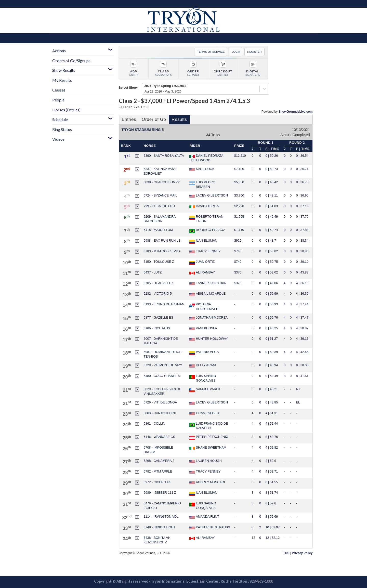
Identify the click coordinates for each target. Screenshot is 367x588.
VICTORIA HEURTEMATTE (204, 307)
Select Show (128, 88)
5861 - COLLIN (154, 424)
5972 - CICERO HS (157, 482)
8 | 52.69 (272, 517)
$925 (238, 241)
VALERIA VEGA (204, 353)
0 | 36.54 (302, 156)
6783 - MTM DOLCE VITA (162, 251)
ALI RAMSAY (202, 273)
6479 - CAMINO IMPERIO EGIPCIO (162, 506)
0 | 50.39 (272, 352)
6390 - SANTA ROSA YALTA (164, 156)
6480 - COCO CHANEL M (162, 376)
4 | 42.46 (302, 352)
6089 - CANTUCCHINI (160, 413)
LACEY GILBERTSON (209, 196)
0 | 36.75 (302, 182)
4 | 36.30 (302, 294)
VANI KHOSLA (203, 329)
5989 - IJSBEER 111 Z (160, 493)
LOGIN (236, 52)
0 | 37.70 (302, 217)
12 (253, 538)
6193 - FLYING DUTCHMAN (164, 304)
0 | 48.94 (272, 365)
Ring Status (62, 129)
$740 (238, 251)
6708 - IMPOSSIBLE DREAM (158, 450)
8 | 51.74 (272, 493)
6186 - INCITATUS (157, 328)
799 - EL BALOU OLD (159, 206)
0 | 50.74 (272, 230)
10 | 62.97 (273, 527)
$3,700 (239, 195)
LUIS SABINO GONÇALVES (203, 378)
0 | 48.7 (271, 241)
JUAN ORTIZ (202, 262)
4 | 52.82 (272, 448)
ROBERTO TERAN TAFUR (206, 219)
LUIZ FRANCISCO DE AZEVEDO (209, 426)
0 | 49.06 (272, 283)
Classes (59, 90)
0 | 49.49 (272, 217)
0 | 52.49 (272, 376)
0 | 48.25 (272, 328)
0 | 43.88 (302, 272)
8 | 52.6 (271, 503)
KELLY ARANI (203, 365)
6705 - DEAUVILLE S (159, 283)
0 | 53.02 (272, 251)
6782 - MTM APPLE (158, 472)
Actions (59, 51)
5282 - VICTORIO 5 (158, 294)
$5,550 (239, 182)
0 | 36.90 (302, 195)
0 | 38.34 (302, 241)
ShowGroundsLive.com (295, 112)
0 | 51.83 (272, 206)
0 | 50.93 (272, 304)
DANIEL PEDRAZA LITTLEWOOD (206, 158)
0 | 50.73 (272, 169)
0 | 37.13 (302, 206)
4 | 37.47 (302, 318)
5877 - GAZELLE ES (158, 318)
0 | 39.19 (302, 262)
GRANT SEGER (204, 413)
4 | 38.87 (302, 328)
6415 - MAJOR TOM (158, 230)
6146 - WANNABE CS (159, 437)
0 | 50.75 (272, 262)
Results (179, 119)
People (58, 100)
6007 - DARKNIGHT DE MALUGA (161, 341)
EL (298, 402)
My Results (62, 80)
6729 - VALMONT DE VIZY (163, 365)
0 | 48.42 (272, 182)
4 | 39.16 (302, 339)
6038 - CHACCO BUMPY (162, 182)
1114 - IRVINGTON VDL (161, 517)
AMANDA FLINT (204, 517)
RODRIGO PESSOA (207, 231)
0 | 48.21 (272, 389)
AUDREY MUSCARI (207, 482)
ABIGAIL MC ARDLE (207, 294)
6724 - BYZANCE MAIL (160, 195)
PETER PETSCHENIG (209, 437)
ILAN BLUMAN (203, 241)
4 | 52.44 (272, 424)
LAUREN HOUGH (205, 461)
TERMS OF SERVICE (211, 52)
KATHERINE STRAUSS (210, 528)
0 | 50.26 (272, 156)
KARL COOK (202, 169)
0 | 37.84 (302, 230)
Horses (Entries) (66, 110)
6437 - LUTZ (153, 272)
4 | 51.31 (272, 413)
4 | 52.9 (271, 461)
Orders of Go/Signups (71, 61)
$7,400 (239, 169)
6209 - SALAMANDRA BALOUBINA (159, 219)
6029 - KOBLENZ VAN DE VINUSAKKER (162, 391)
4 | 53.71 (272, 472)
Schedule (60, 119)
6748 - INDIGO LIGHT (159, 527)
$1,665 (239, 217)
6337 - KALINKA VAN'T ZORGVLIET (160, 171)
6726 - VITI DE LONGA (160, 402)
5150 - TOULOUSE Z (159, 262)
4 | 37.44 (302, 304)
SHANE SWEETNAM (208, 448)
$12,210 (240, 156)
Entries (129, 119)
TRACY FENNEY (205, 252)
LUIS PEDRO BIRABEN (202, 185)
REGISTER (254, 52)
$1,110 (239, 230)
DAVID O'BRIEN (204, 206)
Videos (58, 139)
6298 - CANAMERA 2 (159, 461)
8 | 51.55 (272, 482)
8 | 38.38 (302, 365)
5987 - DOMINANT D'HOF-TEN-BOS (163, 354)
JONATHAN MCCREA (208, 318)
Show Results (64, 70)
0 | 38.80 (302, 251)
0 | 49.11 (272, 195)
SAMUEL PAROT (205, 390)
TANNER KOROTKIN (208, 283)
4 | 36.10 (302, 283)
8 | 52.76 (272, 437)
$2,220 (239, 206)
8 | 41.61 (302, 376)
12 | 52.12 (273, 538)
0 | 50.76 (272, 318)
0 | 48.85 (272, 402)
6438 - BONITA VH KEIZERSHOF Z (157, 540)
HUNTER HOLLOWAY (209, 339)
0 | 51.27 (272, 339)
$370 (238, 272)
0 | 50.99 (272, 294)
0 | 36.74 (302, 169)
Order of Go (154, 119)
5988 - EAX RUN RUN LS (162, 241)
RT (298, 389)
